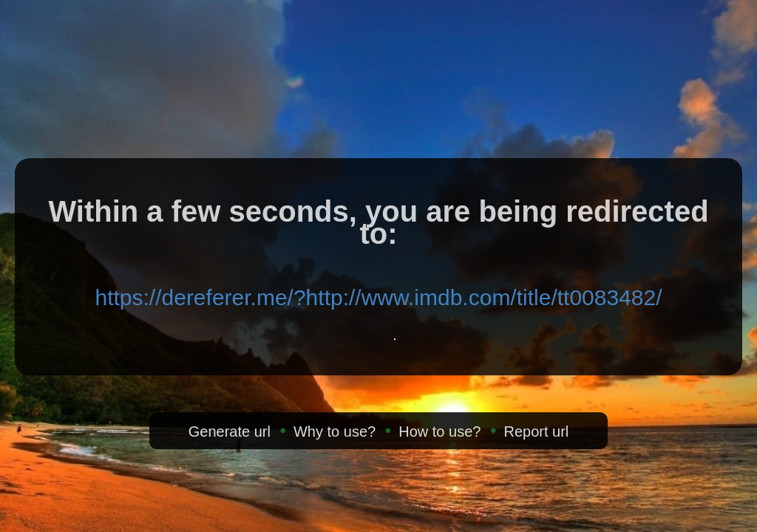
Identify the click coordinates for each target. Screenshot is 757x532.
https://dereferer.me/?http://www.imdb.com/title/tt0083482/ (378, 297)
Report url (536, 432)
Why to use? (335, 432)
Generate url (230, 432)
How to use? (439, 432)
